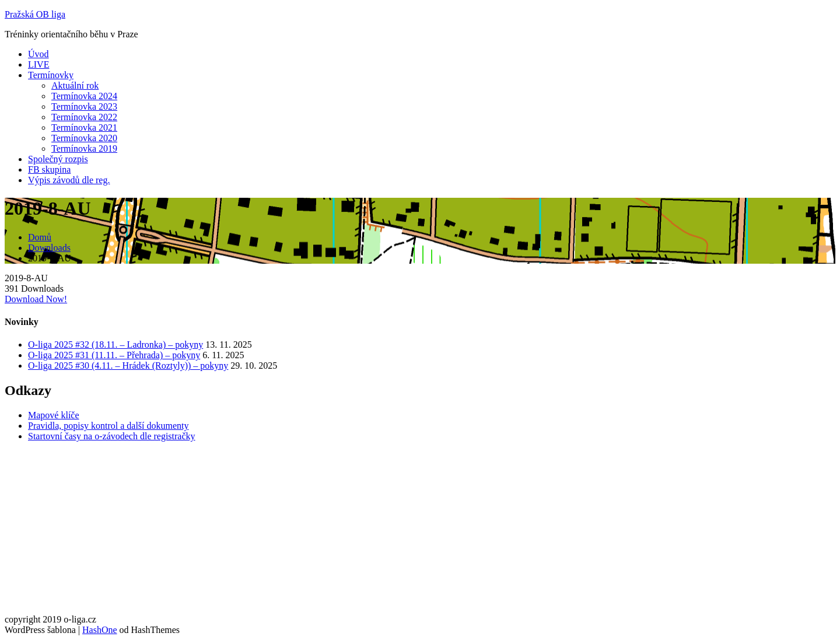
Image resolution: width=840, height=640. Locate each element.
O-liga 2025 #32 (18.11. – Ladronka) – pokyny (116, 345)
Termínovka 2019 (84, 148)
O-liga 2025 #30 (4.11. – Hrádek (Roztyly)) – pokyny (128, 366)
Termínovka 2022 (84, 117)
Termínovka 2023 (84, 106)
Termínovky (51, 75)
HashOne (100, 630)
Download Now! (36, 299)
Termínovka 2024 (84, 96)
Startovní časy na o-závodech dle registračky (112, 436)
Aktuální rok (75, 85)
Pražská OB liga (35, 14)
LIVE (38, 64)
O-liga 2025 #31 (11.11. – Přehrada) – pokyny (114, 355)
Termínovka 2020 (84, 138)
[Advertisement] (355, 533)
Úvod (38, 54)
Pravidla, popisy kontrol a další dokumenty (108, 426)
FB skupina (49, 169)
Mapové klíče (54, 415)
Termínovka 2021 (84, 127)
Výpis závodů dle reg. (69, 180)
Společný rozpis (58, 159)
